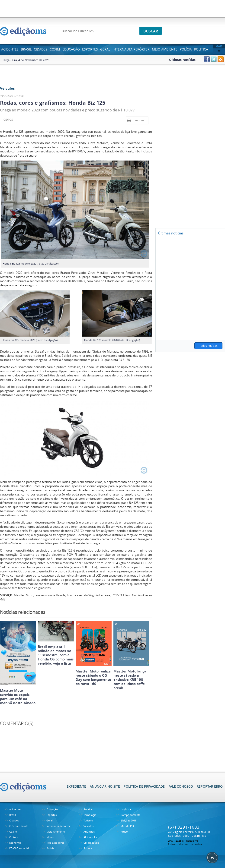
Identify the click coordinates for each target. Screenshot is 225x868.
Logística (126, 809)
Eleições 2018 (129, 820)
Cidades (41, 49)
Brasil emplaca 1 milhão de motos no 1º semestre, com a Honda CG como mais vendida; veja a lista (56, 655)
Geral (105, 49)
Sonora (88, 848)
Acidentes (10, 49)
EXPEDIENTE (76, 786)
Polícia (186, 49)
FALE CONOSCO (181, 786)
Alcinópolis (90, 837)
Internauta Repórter (131, 49)
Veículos (88, 826)
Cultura (14, 837)
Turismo (88, 820)
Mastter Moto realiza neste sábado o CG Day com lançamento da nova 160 (93, 677)
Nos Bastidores (55, 843)
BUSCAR (151, 31)
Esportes (90, 49)
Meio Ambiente (165, 49)
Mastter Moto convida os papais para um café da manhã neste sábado (18, 697)
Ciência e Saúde (19, 826)
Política (201, 49)
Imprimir (140, 120)
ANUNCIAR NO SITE (105, 786)
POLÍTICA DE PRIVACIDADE (144, 786)
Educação (71, 49)
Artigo (124, 832)
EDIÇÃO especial (19, 848)
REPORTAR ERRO (210, 786)
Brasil (26, 49)
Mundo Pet (127, 826)
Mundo (51, 837)
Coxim (55, 49)
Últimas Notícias (182, 60)
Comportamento (131, 815)
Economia (15, 843)
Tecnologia (90, 815)
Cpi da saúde (91, 843)
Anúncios (89, 832)
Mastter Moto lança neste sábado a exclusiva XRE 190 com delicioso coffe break (130, 680)
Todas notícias (208, 346)
